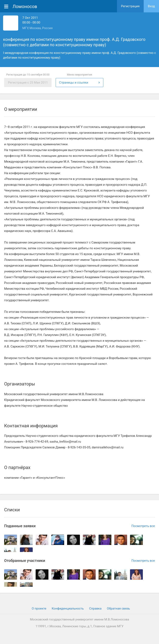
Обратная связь (118, 609)
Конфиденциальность (68, 609)
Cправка (95, 609)
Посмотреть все (143, 526)
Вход (151, 6)
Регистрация (130, 6)
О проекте (39, 609)
